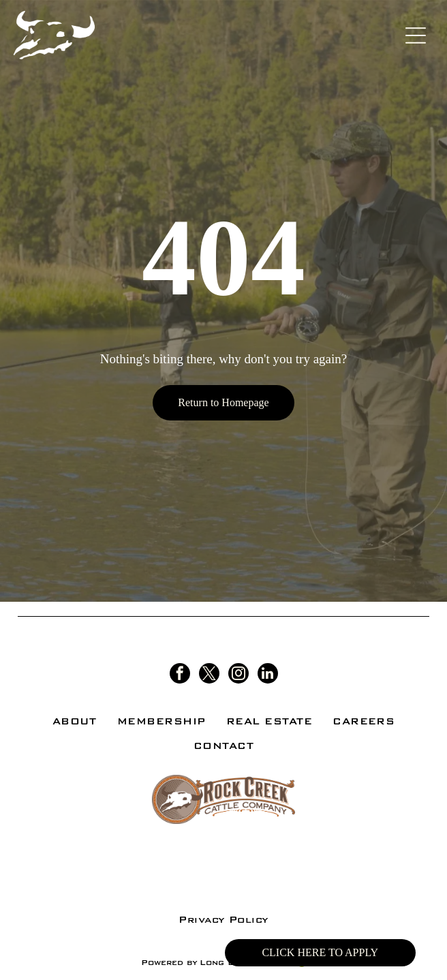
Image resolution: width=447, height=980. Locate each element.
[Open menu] (416, 35)
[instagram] (238, 675)
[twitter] (209, 675)
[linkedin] (268, 675)
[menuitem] (75, 721)
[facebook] (180, 675)
